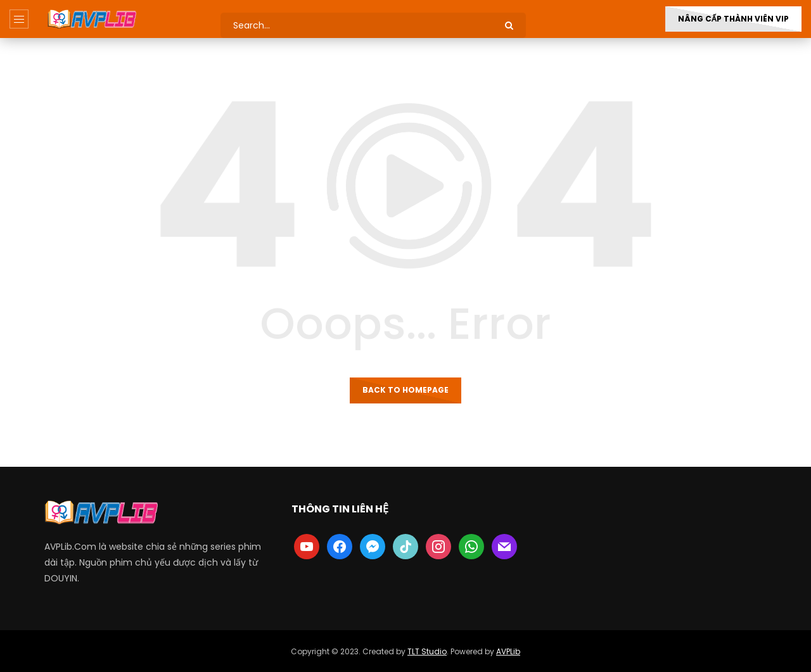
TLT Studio (427, 651)
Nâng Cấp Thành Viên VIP (733, 19)
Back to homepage (405, 390)
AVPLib (508, 651)
